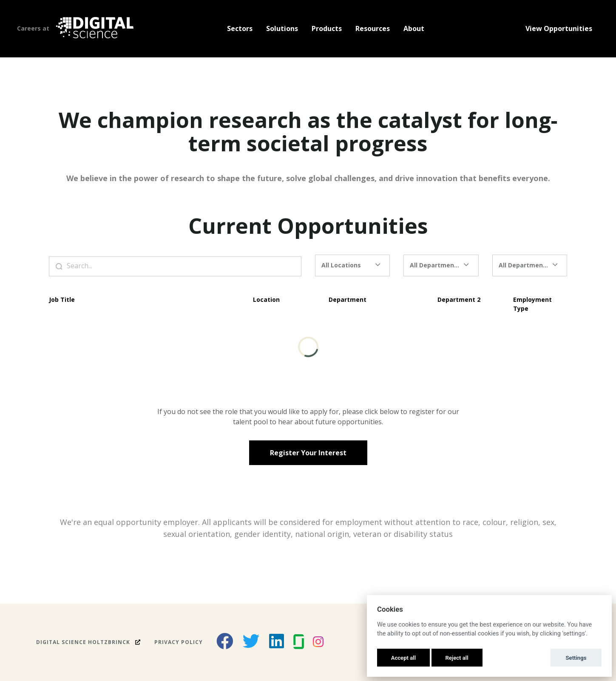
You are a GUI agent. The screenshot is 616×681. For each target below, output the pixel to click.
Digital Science (88, 642)
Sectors (240, 28)
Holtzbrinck (110, 642)
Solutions (282, 28)
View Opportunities (559, 28)
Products (327, 28)
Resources (373, 28)
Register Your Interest (308, 453)
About (414, 28)
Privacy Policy (179, 642)
